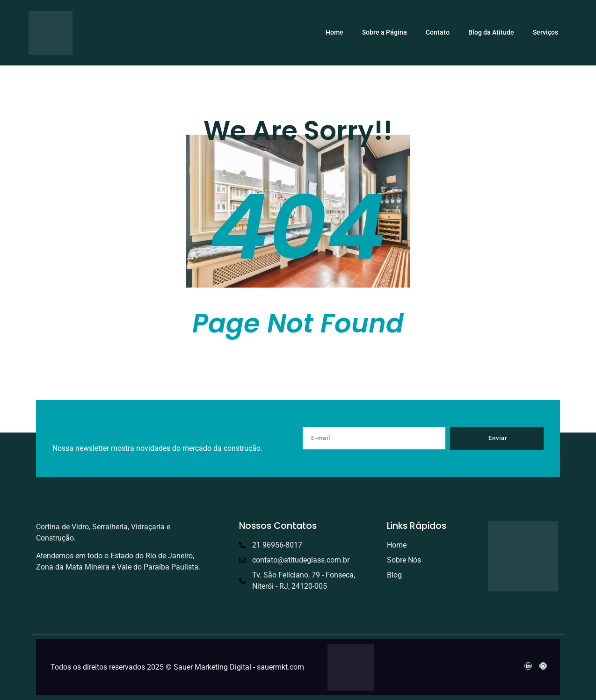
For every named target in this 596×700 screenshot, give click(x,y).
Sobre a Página (385, 32)
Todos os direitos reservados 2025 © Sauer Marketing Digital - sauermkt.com (177, 667)
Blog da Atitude (491, 32)
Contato (438, 32)
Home (334, 32)
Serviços (545, 32)
